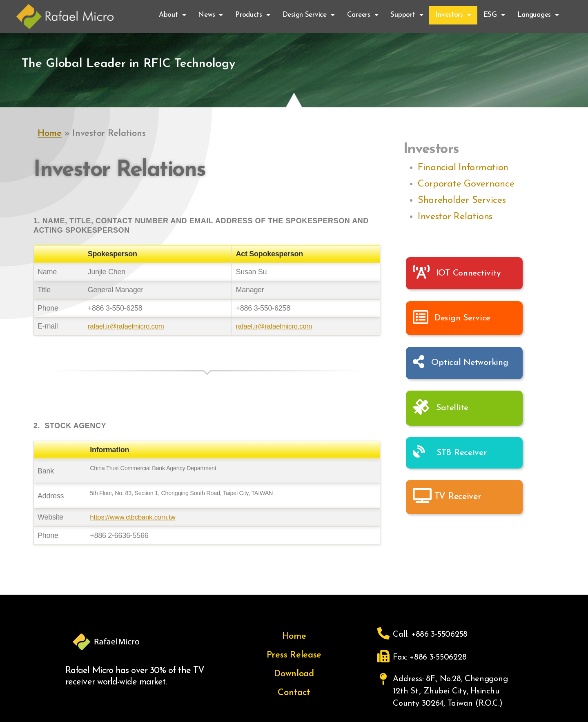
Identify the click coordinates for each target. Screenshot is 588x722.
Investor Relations (455, 217)
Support (407, 15)
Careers (363, 15)
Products (253, 15)
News (210, 15)
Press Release (294, 655)
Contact (294, 693)
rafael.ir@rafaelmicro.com (126, 326)
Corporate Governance (466, 184)
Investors (453, 15)
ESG (494, 15)
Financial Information (463, 168)
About (172, 15)
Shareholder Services (462, 200)
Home (50, 134)
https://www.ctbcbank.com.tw (136, 517)
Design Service (309, 15)
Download (294, 674)
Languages (538, 15)
